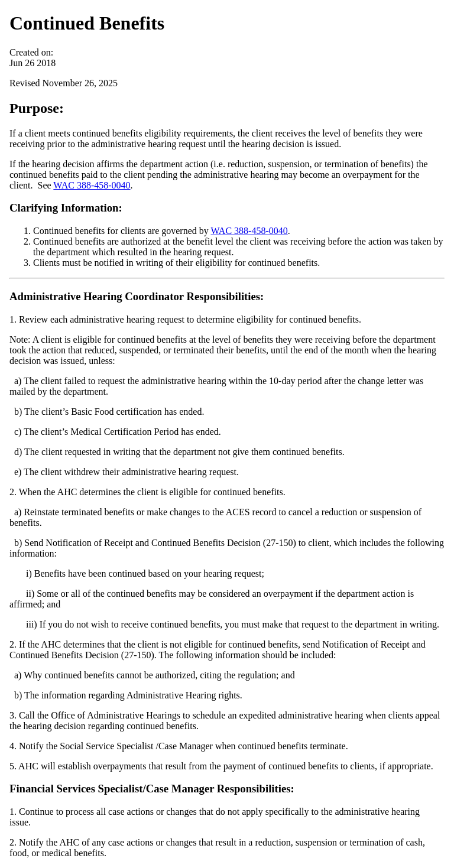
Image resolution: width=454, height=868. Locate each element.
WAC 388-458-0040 (92, 185)
